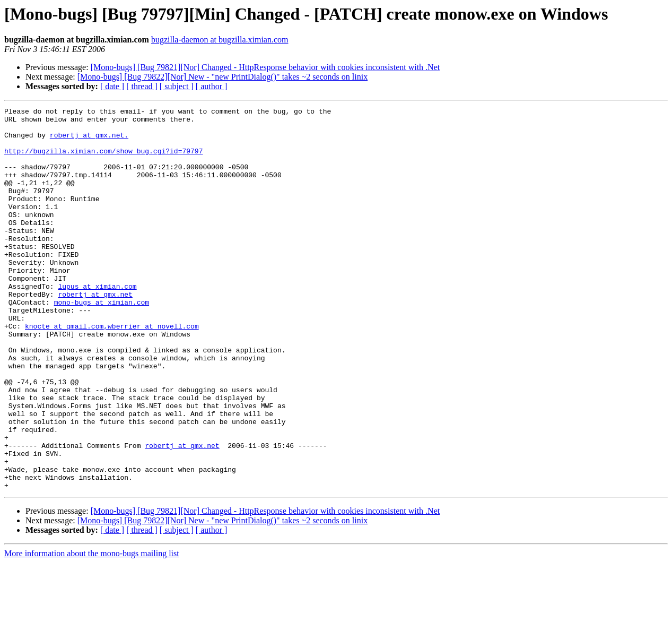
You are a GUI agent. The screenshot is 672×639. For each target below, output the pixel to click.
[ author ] (212, 86)
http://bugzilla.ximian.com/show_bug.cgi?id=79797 (103, 160)
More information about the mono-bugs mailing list (92, 630)
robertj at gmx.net (95, 332)
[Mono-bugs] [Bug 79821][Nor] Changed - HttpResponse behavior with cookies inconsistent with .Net (265, 67)
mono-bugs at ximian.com (102, 342)
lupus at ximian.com (97, 323)
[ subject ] (177, 86)
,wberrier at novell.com (151, 370)
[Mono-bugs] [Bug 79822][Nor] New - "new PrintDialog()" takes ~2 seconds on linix (222, 77)
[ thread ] (142, 86)
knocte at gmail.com (64, 370)
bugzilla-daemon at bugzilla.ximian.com (220, 40)
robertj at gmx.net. (89, 141)
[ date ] (112, 86)
